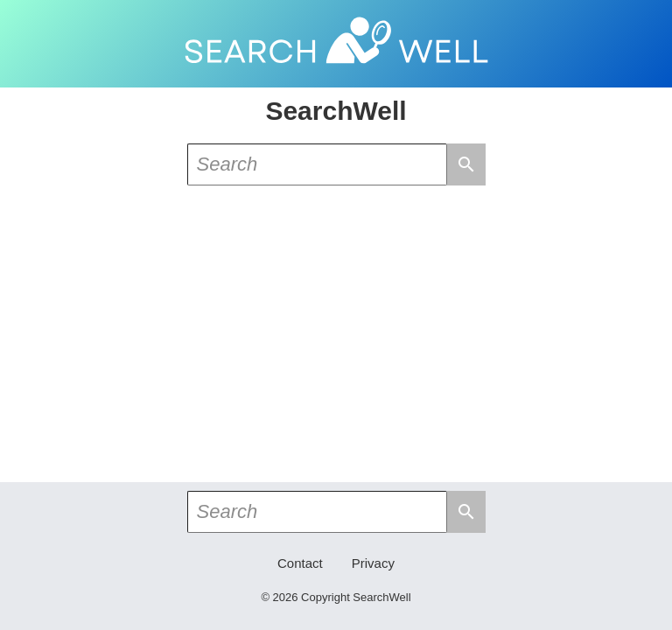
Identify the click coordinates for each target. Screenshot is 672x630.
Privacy (373, 563)
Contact (300, 563)
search (466, 164)
